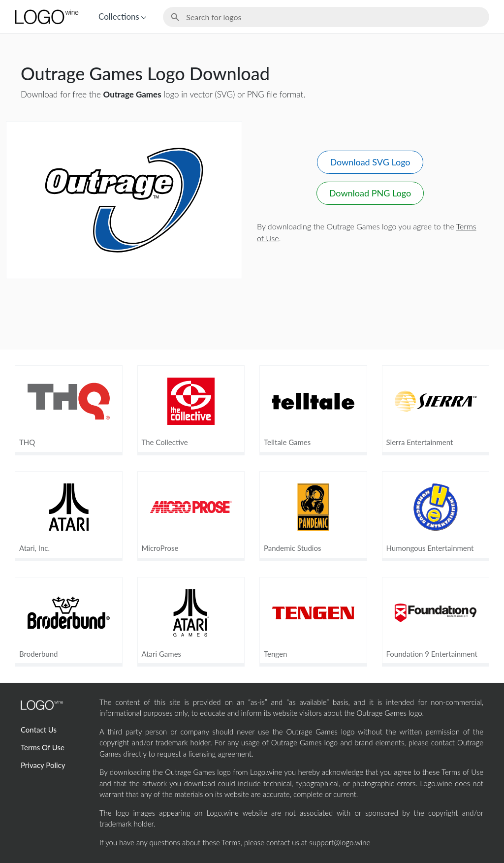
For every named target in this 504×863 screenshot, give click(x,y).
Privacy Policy (43, 765)
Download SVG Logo (370, 162)
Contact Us (39, 730)
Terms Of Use (43, 747)
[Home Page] (46, 17)
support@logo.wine (340, 842)
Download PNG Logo (370, 193)
